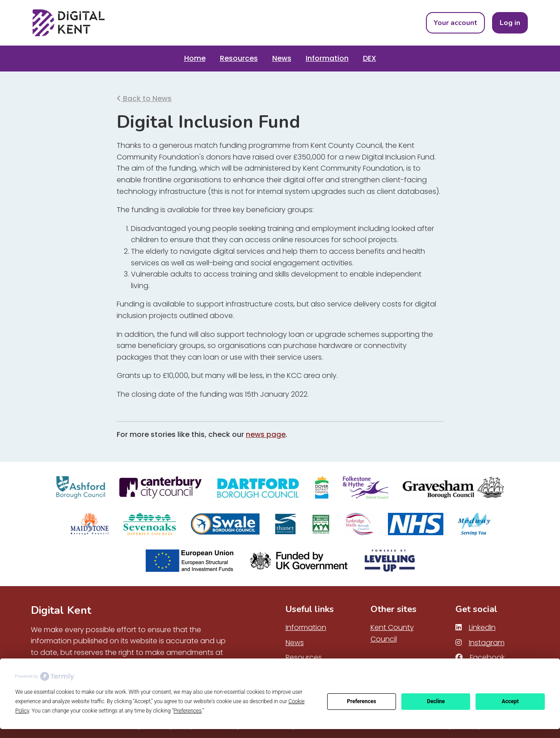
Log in (510, 23)
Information (327, 58)
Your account (455, 23)
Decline (436, 701)
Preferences (362, 701)
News (282, 58)
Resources (239, 58)
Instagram (480, 643)
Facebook (480, 657)
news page (266, 434)
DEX (370, 58)
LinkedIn (476, 627)
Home (195, 58)
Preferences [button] (187, 711)
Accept (510, 701)
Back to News (144, 99)
